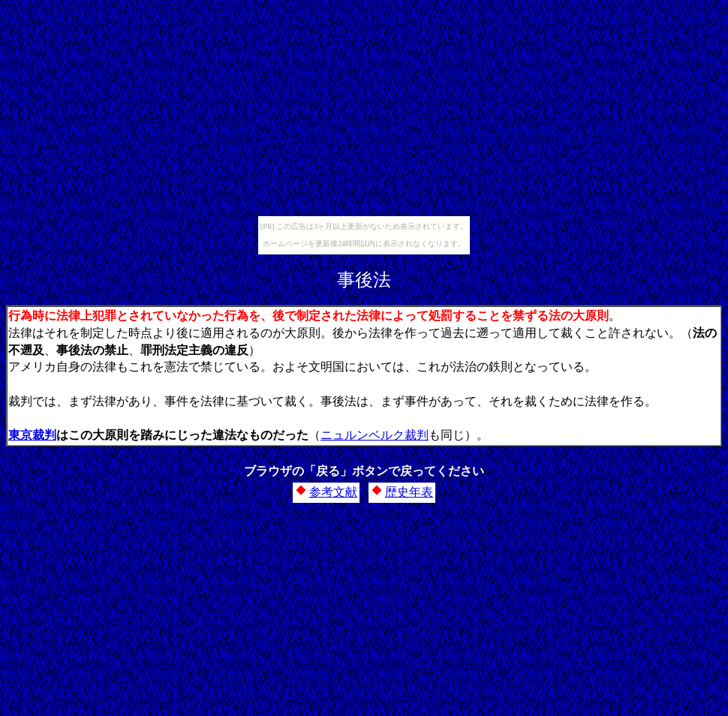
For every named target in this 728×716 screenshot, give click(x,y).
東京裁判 (32, 435)
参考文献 (333, 492)
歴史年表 (409, 492)
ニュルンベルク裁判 (375, 435)
